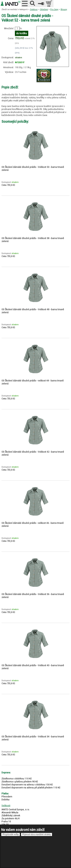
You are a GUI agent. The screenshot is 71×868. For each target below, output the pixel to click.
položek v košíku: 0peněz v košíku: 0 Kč (49, 4)
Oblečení (44, 9)
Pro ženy (54, 9)
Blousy (64, 9)
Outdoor (34, 9)
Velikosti (6, 805)
